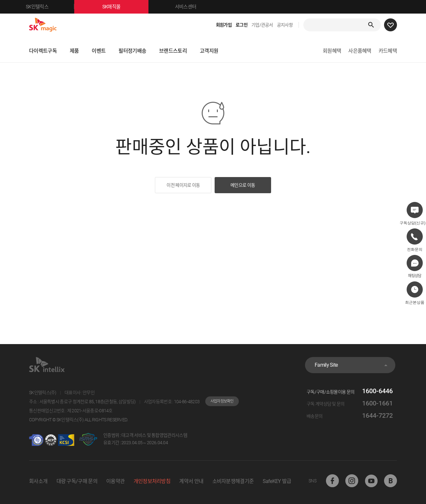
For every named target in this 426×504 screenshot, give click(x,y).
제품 (74, 51)
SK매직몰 (125, 7)
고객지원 (209, 51)
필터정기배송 (132, 51)
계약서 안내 (191, 481)
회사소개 (38, 481)
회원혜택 (332, 51)
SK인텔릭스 (50, 7)
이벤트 (99, 51)
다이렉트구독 (43, 51)
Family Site (326, 365)
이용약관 (115, 481)
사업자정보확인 (222, 401)
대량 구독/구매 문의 (77, 481)
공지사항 (285, 25)
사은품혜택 (360, 51)
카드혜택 (388, 51)
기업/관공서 (262, 25)
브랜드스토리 (173, 51)
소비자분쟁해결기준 (233, 481)
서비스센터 (186, 7)
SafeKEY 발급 (277, 481)
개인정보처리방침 (152, 481)
